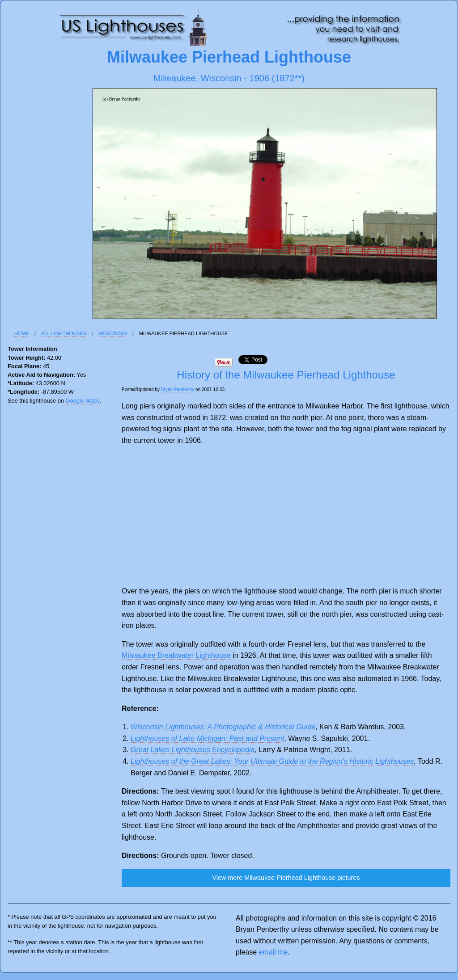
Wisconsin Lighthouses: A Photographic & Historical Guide (223, 727)
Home (22, 333)
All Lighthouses (64, 333)
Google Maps (82, 401)
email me (274, 952)
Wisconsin (113, 333)
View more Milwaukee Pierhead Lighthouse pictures (286, 878)
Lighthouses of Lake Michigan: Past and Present (207, 738)
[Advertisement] (286, 516)
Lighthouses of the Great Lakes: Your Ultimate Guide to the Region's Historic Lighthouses (272, 761)
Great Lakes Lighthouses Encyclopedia (193, 750)
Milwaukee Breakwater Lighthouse (176, 655)
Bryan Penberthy (178, 389)
